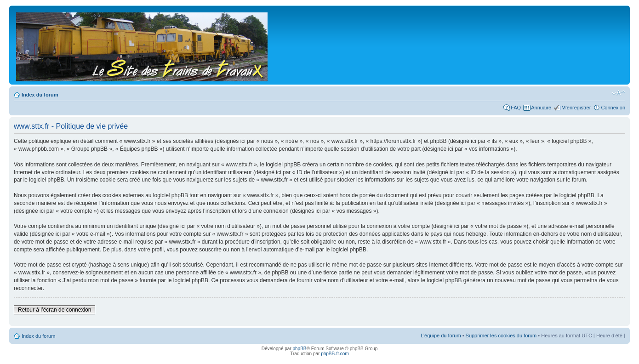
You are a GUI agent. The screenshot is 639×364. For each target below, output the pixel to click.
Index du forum (40, 95)
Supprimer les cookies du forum (501, 336)
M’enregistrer (576, 108)
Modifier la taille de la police (619, 93)
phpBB (299, 349)
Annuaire (541, 108)
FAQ (516, 108)
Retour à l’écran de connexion (54, 310)
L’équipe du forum (441, 336)
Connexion (613, 108)
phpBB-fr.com (335, 354)
